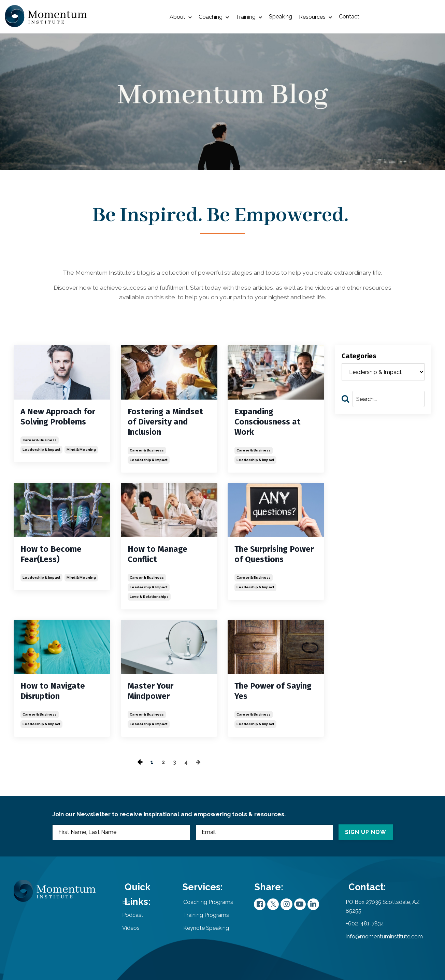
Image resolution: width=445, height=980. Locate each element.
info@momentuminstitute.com (384, 943)
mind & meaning (81, 451)
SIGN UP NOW (364, 835)
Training (249, 17)
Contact (349, 17)
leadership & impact (41, 451)
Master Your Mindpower (150, 692)
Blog (132, 909)
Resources (315, 17)
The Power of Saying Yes (273, 692)
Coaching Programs (201, 909)
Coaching (214, 17)
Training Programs (199, 921)
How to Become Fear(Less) (51, 555)
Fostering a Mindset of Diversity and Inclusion (165, 423)
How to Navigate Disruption (53, 692)
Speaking (281, 17)
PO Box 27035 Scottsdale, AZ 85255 (383, 913)
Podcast (137, 921)
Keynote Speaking (199, 934)
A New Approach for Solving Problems (58, 418)
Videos (135, 934)
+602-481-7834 (365, 930)
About (181, 17)
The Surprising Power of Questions (274, 555)
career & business (40, 441)
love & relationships (149, 598)
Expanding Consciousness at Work (268, 423)
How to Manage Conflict (157, 555)
